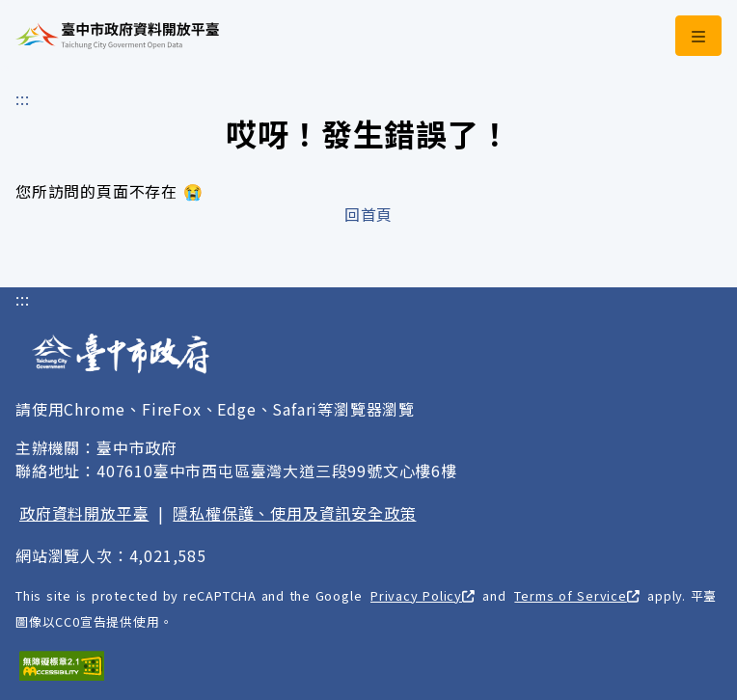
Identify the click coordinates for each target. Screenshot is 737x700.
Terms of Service (576, 595)
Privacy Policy (423, 595)
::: (22, 98)
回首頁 (368, 214)
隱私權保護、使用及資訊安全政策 (294, 513)
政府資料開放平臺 (84, 513)
